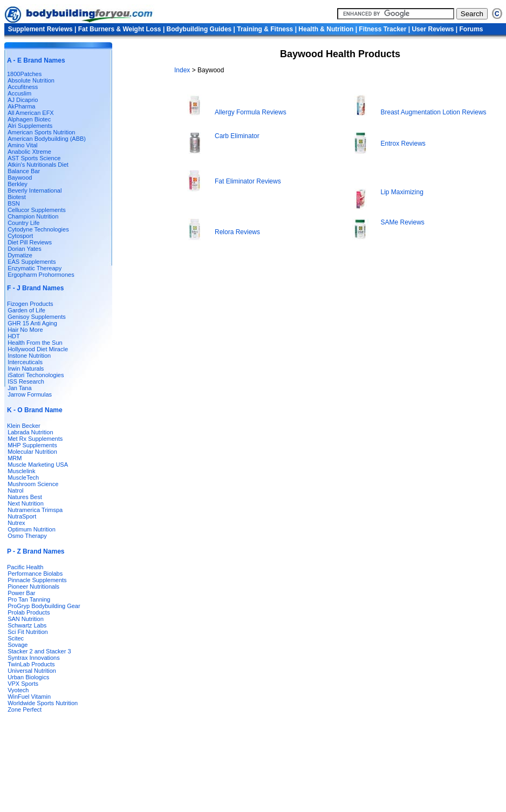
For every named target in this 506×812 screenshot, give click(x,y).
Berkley (18, 184)
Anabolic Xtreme (29, 152)
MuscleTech (23, 477)
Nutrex (16, 523)
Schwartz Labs (27, 625)
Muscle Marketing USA (38, 465)
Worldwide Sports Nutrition (43, 703)
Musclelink (21, 471)
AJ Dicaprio (23, 100)
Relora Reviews (237, 232)
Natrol (15, 490)
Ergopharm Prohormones (41, 275)
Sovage (18, 645)
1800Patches (24, 74)
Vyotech (18, 690)
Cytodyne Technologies (38, 229)
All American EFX (31, 113)
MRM (15, 458)
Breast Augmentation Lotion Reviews (434, 112)
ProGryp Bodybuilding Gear (44, 606)
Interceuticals (25, 362)
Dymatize (20, 255)
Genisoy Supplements (37, 317)
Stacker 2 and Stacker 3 (39, 651)
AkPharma (21, 106)
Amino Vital (22, 145)
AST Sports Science (34, 158)
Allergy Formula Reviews (251, 112)
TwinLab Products (31, 664)
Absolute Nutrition (31, 80)
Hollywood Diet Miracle (38, 349)
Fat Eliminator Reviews (248, 181)
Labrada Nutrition (30, 432)
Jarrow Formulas (30, 394)
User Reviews (433, 29)
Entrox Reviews (403, 144)
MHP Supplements (32, 445)
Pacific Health (25, 567)
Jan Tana (19, 388)
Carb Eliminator (237, 136)
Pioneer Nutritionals (33, 586)
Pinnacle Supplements (37, 580)
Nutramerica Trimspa (35, 510)
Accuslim (19, 93)
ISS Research (26, 381)
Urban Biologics (28, 677)
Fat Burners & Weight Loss (120, 29)
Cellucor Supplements (37, 210)
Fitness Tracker (382, 29)
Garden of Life (26, 310)
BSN (14, 203)
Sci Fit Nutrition (28, 632)
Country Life (23, 223)
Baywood (20, 178)
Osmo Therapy (27, 536)
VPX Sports (23, 684)
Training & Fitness (265, 29)
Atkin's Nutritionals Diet (38, 165)
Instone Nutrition (29, 356)
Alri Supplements (30, 126)
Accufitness (23, 87)
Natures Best (25, 497)
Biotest (17, 197)
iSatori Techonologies (36, 375)
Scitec (16, 638)
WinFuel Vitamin (29, 697)
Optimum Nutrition (32, 529)
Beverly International (35, 190)
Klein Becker (24, 426)
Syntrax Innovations (34, 658)
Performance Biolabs (35, 574)
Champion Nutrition (33, 216)
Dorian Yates (25, 249)
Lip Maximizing (402, 192)
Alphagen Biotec (29, 119)
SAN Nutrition (26, 619)
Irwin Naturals (26, 369)
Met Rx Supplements (35, 439)
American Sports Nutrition (41, 132)
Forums (471, 29)
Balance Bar (24, 171)
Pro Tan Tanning (29, 599)
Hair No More (25, 330)
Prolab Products (29, 612)
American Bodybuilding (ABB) (47, 139)
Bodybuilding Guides (199, 29)
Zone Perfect (25, 709)
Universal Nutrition (32, 671)
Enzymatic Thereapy (35, 268)
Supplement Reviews (40, 29)
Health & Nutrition (326, 29)
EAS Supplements (32, 262)
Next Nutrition (26, 503)
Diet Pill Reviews (30, 242)
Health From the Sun (35, 343)
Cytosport (20, 236)
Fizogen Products (30, 304)
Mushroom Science (33, 484)
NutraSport (22, 516)
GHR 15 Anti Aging (32, 323)
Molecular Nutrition (32, 452)
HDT (14, 336)
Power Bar (21, 593)
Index (183, 70)
